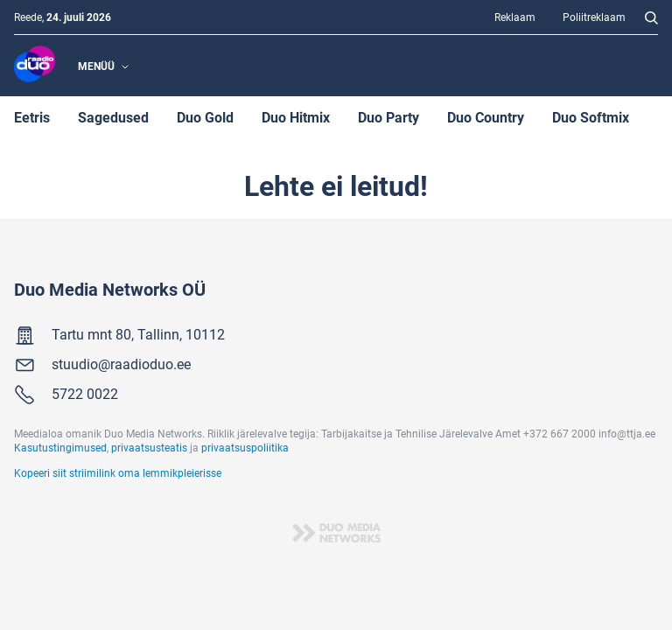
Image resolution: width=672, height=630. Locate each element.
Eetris (32, 117)
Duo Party (388, 117)
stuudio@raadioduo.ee (121, 364)
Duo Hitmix (296, 117)
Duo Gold (205, 117)
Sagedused (113, 117)
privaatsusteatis (149, 447)
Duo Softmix (591, 117)
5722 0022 (85, 393)
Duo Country (486, 117)
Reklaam (515, 17)
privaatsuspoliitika (245, 447)
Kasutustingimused (60, 447)
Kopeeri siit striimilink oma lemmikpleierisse (118, 472)
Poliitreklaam (594, 17)
